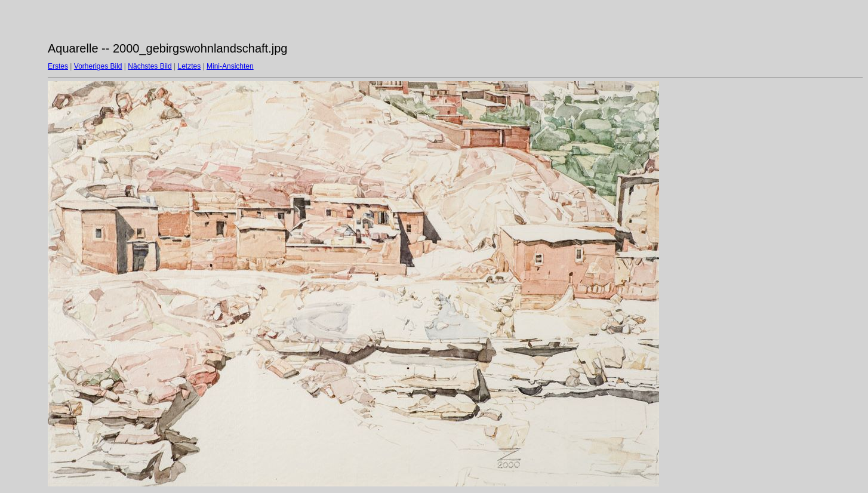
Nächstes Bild (150, 66)
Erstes (58, 66)
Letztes (190, 66)
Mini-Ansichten (230, 66)
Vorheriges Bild (98, 66)
